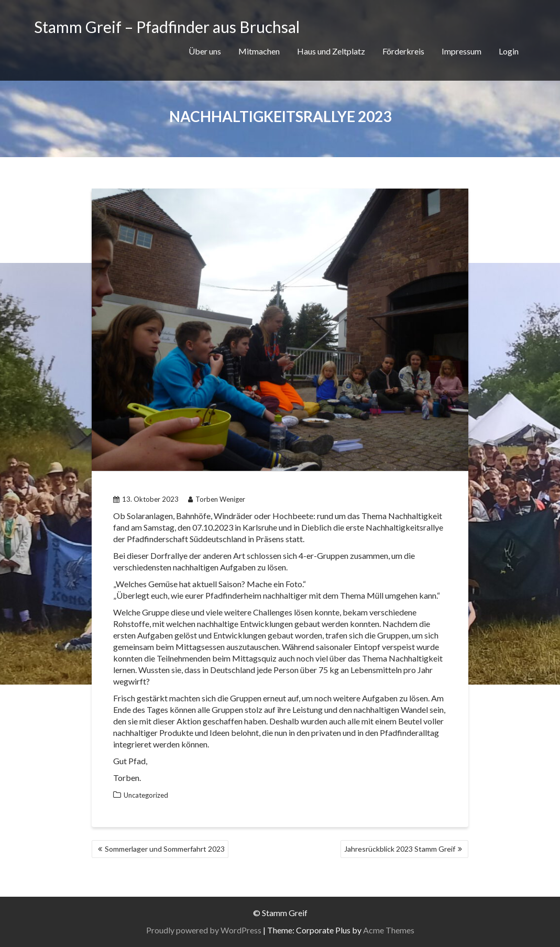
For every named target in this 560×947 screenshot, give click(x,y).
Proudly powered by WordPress (204, 930)
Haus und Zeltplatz (331, 51)
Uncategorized (146, 795)
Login (509, 51)
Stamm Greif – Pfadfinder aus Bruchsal (167, 27)
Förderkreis (403, 51)
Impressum (462, 51)
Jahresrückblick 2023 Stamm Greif (400, 849)
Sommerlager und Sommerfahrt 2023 (165, 849)
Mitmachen (259, 51)
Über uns (205, 51)
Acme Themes (389, 930)
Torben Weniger (217, 499)
